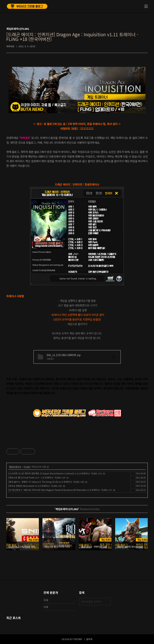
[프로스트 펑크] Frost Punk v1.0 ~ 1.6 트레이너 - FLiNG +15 (37, 477)
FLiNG (27, 467)
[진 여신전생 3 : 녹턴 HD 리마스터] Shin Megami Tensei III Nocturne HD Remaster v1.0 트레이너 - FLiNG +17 (60, 490)
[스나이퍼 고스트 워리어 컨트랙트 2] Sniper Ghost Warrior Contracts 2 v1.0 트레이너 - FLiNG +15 (55, 473)
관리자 (89, 639)
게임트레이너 (15, 467)
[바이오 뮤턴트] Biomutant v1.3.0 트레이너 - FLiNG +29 (35, 486)
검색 (107, 602)
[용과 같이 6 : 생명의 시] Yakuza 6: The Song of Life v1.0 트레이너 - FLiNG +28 (46, 482)
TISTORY (78, 639)
